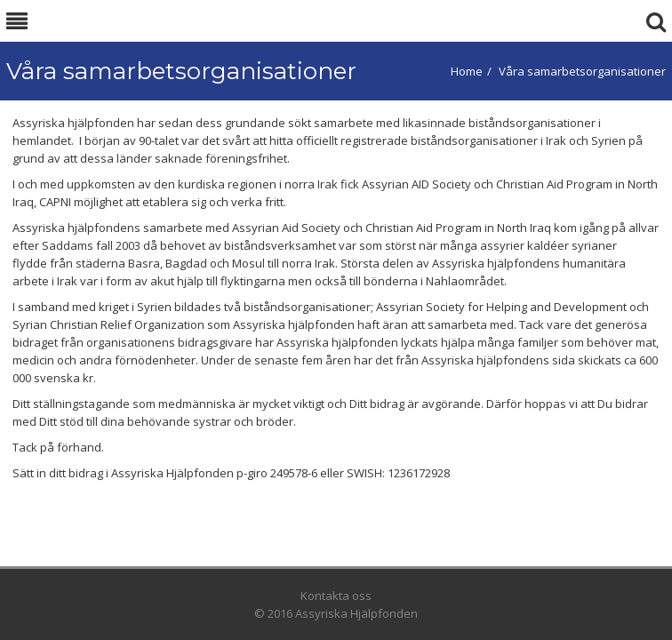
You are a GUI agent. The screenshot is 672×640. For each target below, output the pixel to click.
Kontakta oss (336, 596)
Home (467, 71)
